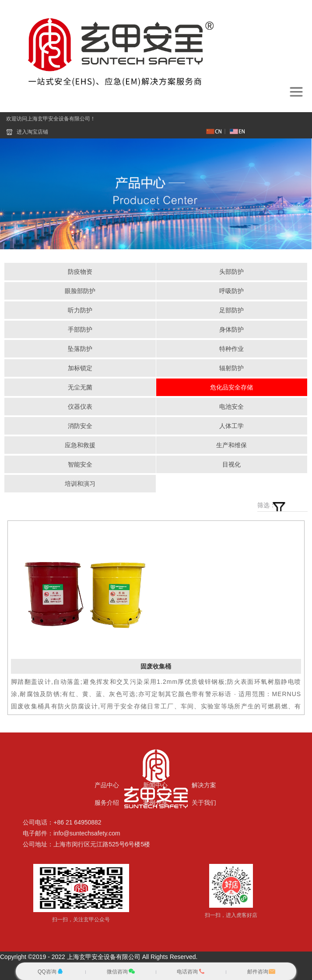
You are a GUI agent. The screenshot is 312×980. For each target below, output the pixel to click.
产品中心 (107, 785)
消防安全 (80, 426)
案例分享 (155, 803)
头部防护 (231, 272)
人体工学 (231, 426)
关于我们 (204, 803)
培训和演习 (80, 484)
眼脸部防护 (80, 291)
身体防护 (231, 329)
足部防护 (231, 310)
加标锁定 (80, 368)
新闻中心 (155, 785)
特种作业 (231, 349)
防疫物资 (80, 272)
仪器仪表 (80, 407)
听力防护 (80, 310)
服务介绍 (107, 803)
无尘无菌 (80, 387)
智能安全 (80, 464)
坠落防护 (80, 349)
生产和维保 (231, 445)
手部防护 (80, 329)
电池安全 (231, 407)
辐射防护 (231, 368)
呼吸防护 (231, 291)
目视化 (231, 464)
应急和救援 (80, 445)
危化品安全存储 (231, 387)
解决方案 (204, 785)
